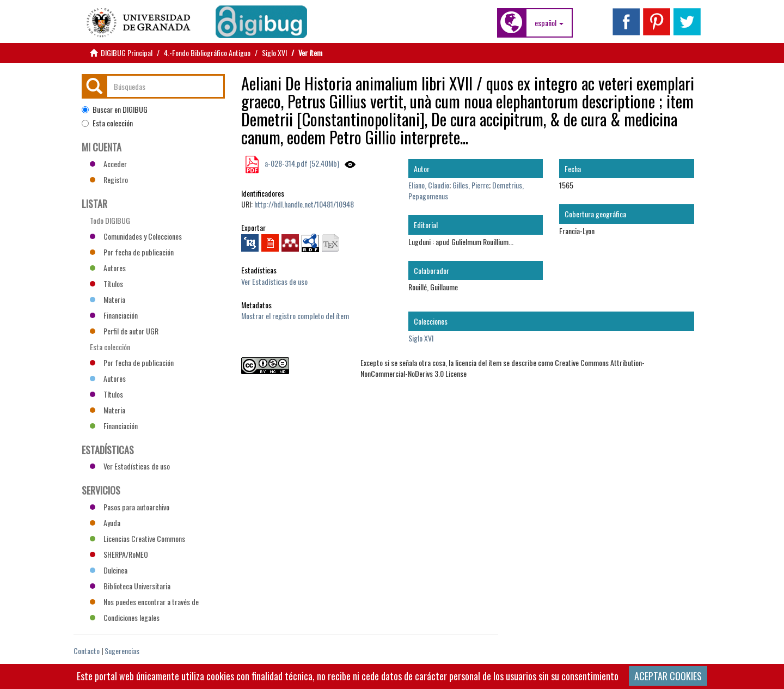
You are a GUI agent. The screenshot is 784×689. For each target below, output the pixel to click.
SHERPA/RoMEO (119, 554)
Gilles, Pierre (471, 185)
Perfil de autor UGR (124, 331)
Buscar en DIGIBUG (115, 109)
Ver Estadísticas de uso (274, 281)
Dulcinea (109, 570)
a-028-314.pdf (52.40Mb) (301, 163)
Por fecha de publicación (132, 252)
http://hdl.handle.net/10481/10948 (304, 204)
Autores (108, 268)
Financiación (114, 315)
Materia (108, 299)
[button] (549, 23)
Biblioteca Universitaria (130, 586)
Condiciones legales (125, 617)
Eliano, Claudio (429, 185)
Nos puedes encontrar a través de (144, 602)
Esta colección (107, 123)
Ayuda (105, 523)
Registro (109, 179)
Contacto (87, 651)
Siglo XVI (274, 53)
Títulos (106, 283)
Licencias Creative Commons (137, 538)
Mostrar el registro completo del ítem (295, 316)
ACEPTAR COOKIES (668, 676)
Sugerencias (122, 651)
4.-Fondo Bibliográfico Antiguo (207, 53)
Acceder (108, 164)
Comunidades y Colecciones (136, 236)
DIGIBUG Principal (127, 53)
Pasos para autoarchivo (130, 507)
